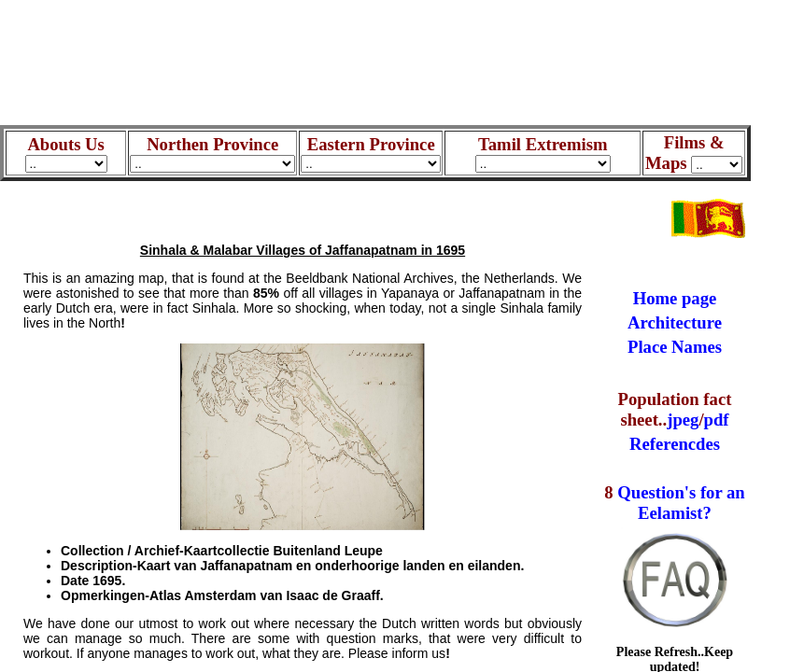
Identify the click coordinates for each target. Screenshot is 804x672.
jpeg (683, 420)
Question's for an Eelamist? (681, 503)
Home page (675, 298)
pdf (717, 420)
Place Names (675, 347)
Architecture (675, 322)
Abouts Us (66, 153)
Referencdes (675, 444)
